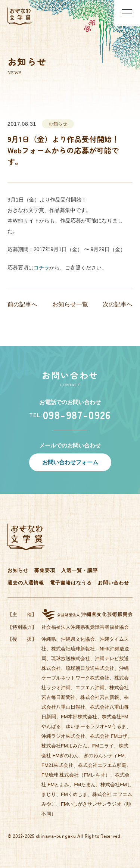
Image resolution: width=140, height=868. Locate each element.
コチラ (41, 268)
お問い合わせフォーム (70, 462)
